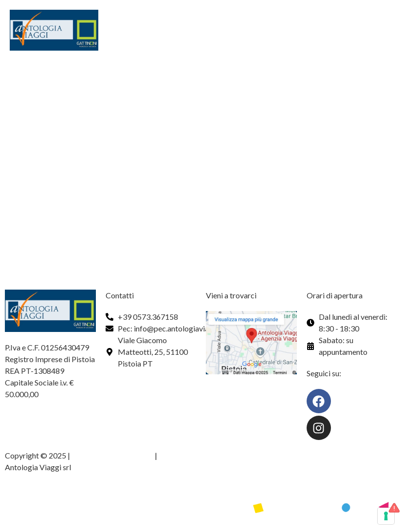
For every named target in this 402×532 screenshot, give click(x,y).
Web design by (30, 494)
